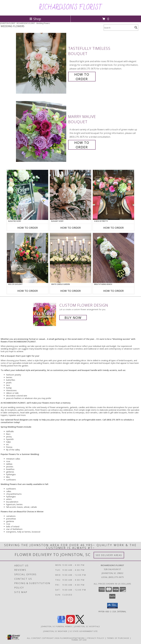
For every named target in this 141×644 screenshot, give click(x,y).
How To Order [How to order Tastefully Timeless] (82, 77)
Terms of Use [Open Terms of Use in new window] (79, 640)
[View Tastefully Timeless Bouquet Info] (41, 63)
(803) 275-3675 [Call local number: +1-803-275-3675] (116, 577)
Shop (35, 19)
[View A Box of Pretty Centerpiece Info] (113, 195)
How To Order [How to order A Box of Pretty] (113, 228)
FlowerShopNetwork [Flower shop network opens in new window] (72, 638)
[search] (136, 27)
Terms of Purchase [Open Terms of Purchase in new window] (118, 638)
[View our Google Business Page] (61, 623)
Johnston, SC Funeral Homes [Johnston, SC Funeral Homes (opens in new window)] (57, 626)
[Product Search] (119, 28)
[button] (112, 606)
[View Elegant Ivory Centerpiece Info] (70, 195)
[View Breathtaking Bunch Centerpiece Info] (113, 258)
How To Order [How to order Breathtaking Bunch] (113, 291)
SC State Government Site (84, 631)
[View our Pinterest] (70, 623)
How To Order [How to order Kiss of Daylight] (28, 291)
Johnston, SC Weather (55, 631)
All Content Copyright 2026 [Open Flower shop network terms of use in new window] (43, 638)
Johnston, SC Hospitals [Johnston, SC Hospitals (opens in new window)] (87, 626)
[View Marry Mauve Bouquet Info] (41, 132)
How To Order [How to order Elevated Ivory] (28, 228)
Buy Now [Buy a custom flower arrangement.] (73, 318)
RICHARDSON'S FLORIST (71, 7)
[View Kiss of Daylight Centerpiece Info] (28, 258)
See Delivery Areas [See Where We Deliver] (109, 555)
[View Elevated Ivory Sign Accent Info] (28, 195)
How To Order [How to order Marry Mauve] (82, 145)
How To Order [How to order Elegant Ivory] (70, 228)
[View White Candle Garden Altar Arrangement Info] (70, 258)
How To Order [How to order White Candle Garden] (70, 291)
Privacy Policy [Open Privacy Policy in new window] (96, 638)
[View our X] (80, 623)
